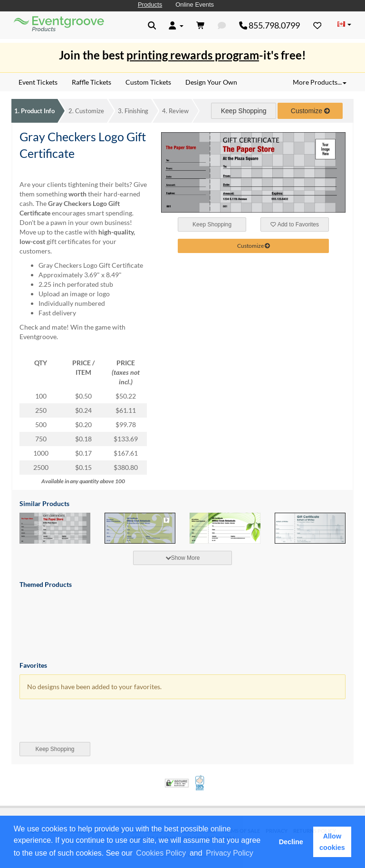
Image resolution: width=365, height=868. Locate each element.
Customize (86, 111)
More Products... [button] (320, 82)
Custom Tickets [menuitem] (148, 82)
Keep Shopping (244, 111)
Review (175, 111)
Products (150, 5)
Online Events (195, 5)
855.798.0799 (270, 25)
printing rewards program (193, 55)
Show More (183, 558)
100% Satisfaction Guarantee (200, 783)
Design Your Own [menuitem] (211, 82)
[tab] (182, 558)
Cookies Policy (161, 853)
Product (34, 111)
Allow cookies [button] (332, 842)
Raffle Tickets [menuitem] (91, 82)
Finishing (133, 111)
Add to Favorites (295, 224)
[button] (258, 854)
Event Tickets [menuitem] (38, 82)
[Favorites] (317, 25)
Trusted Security (177, 783)
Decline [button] (291, 842)
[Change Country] (344, 25)
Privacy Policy (230, 853)
